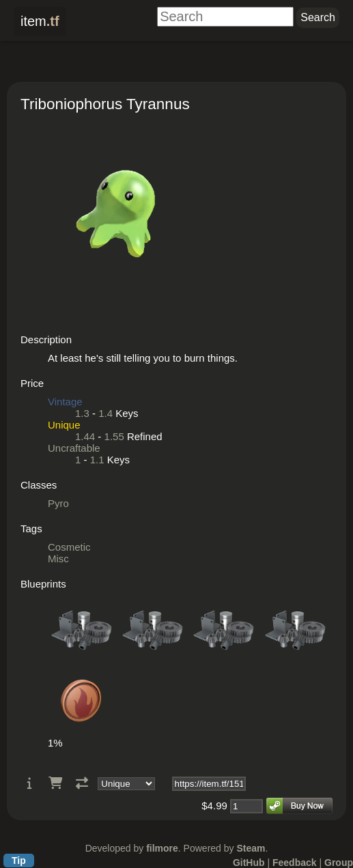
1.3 (82, 413)
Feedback (295, 863)
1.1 (97, 460)
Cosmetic (69, 547)
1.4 (105, 413)
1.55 (114, 436)
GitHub (249, 863)
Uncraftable (74, 448)
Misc (58, 559)
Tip (19, 860)
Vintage (65, 402)
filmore (162, 848)
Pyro (58, 503)
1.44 (85, 436)
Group (339, 863)
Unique (64, 425)
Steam (251, 848)
